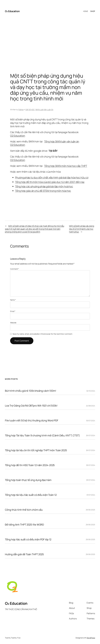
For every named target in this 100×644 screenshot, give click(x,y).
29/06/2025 (90, 510)
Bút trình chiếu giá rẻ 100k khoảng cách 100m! (31, 391)
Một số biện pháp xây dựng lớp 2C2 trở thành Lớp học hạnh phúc (82, 229)
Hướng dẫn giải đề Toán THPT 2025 (24, 554)
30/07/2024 (91, 421)
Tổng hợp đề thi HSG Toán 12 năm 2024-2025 (30, 465)
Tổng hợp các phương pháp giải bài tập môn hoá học (44, 186)
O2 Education (18, 136)
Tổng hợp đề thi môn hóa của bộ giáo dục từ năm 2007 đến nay (50, 182)
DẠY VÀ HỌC (30, 110)
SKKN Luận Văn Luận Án (44, 110)
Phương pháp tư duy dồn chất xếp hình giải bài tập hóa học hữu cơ (52, 177)
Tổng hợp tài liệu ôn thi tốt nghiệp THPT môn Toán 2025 (36, 450)
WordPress (91, 638)
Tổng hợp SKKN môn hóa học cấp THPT (66, 166)
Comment (15, 269)
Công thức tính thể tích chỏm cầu (24, 510)
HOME (86, 11)
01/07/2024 (91, 495)
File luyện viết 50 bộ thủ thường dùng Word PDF (32, 421)
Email (13, 311)
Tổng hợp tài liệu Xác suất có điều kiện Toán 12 (31, 495)
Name (13, 300)
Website (13, 323)
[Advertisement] (50, 41)
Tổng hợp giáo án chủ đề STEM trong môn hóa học (43, 191)
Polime (21, 110)
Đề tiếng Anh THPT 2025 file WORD (24, 525)
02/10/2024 (91, 391)
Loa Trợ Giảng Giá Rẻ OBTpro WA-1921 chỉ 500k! (31, 406)
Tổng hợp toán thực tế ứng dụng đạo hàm (28, 480)
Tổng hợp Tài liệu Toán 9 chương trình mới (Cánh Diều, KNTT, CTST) (42, 435)
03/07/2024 (91, 480)
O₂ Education (12, 11)
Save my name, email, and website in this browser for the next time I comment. (43, 334)
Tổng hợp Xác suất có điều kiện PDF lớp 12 (28, 539)
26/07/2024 (91, 435)
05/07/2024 (91, 465)
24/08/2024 (91, 406)
